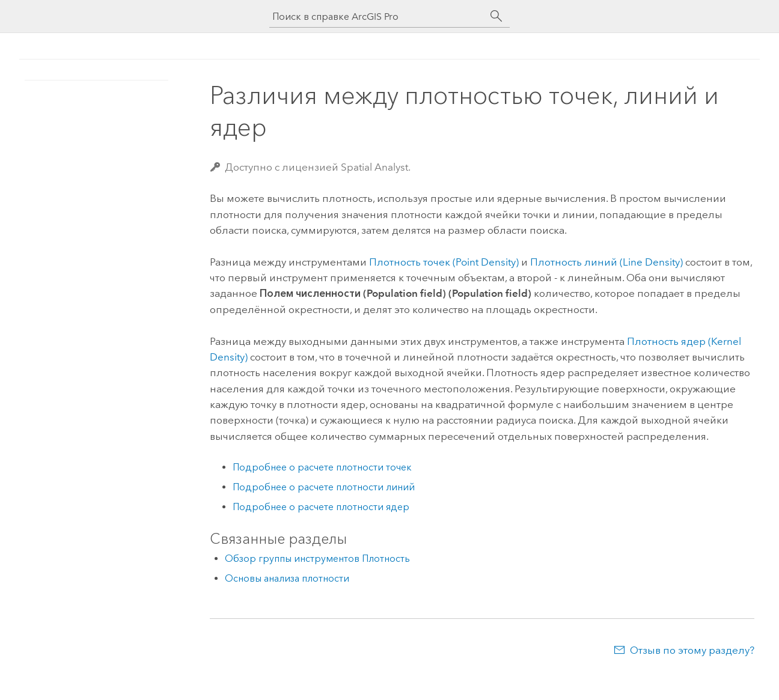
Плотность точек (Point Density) (444, 262)
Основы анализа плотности (287, 578)
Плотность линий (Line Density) (606, 262)
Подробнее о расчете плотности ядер (321, 507)
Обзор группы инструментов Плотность (317, 558)
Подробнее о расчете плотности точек (322, 467)
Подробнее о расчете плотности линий (324, 487)
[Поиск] (496, 16)
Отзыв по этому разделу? (692, 650)
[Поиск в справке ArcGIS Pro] (377, 17)
